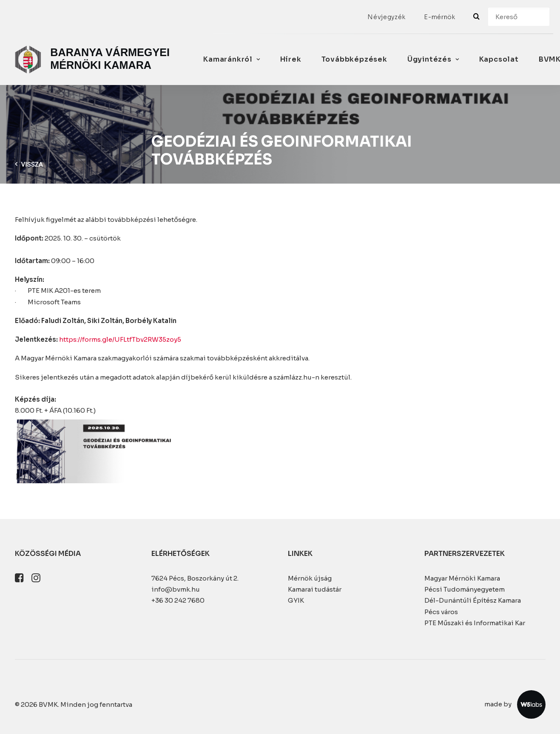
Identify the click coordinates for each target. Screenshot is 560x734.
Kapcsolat (499, 59)
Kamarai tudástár (315, 589)
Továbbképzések (354, 59)
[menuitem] (386, 17)
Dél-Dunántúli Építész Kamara (473, 600)
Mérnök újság (310, 578)
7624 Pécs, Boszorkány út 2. (195, 578)
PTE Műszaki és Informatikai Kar (475, 623)
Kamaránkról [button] (232, 59)
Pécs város (441, 612)
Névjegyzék (386, 17)
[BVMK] (94, 60)
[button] (19, 580)
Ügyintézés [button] (433, 59)
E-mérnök (440, 17)
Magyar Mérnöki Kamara (462, 578)
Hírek (291, 59)
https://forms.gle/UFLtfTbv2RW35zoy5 (120, 339)
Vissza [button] (29, 164)
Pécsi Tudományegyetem (465, 589)
